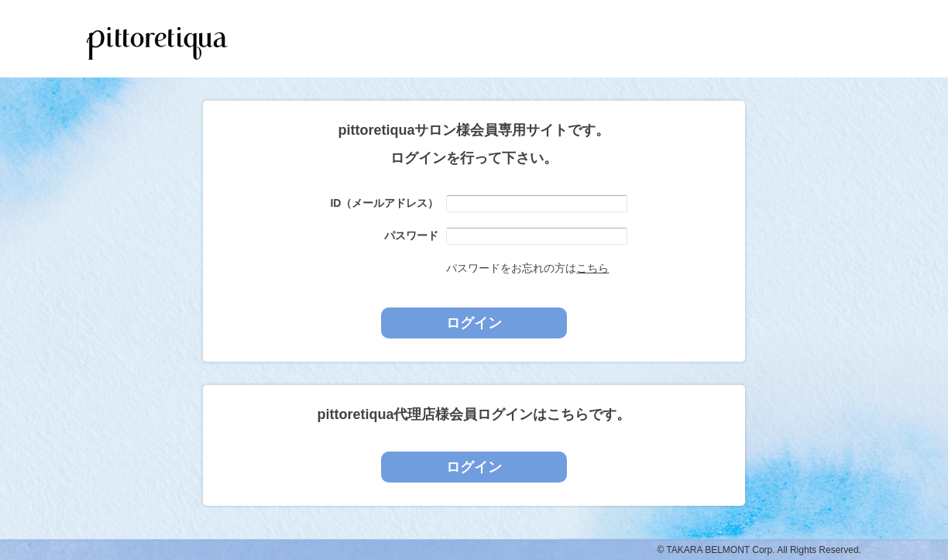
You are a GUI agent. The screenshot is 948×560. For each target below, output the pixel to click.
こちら (592, 268)
